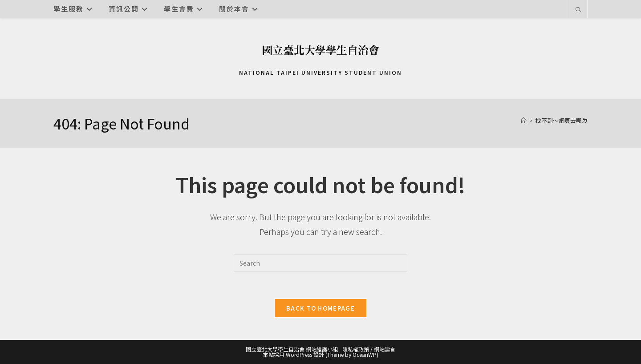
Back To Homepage (320, 308)
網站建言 (385, 349)
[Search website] (578, 10)
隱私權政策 (356, 349)
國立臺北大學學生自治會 (320, 50)
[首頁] (524, 120)
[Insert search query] (320, 263)
